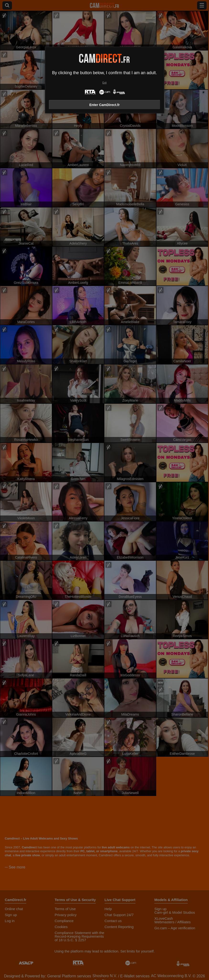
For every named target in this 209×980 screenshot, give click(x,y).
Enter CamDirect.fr (104, 105)
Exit (104, 83)
